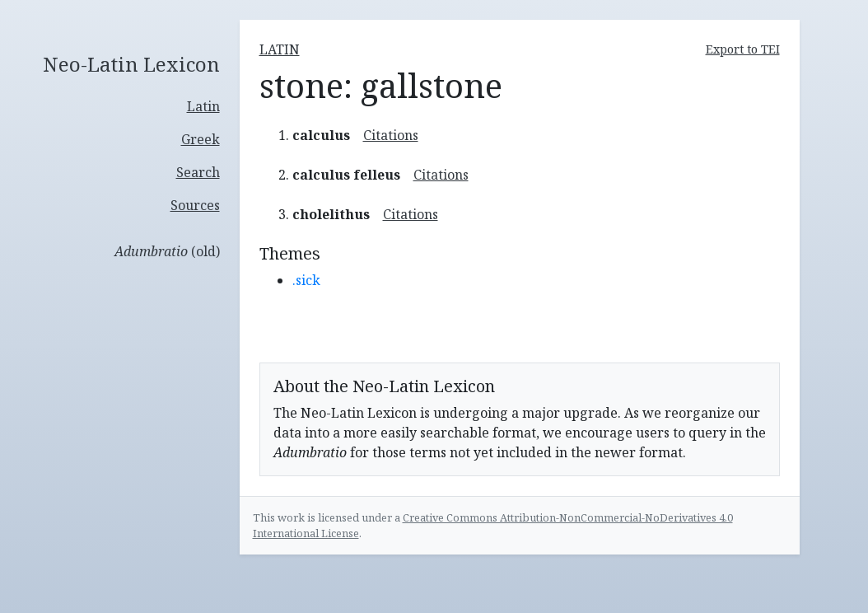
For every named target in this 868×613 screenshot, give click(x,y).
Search (198, 172)
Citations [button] (391, 135)
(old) (167, 251)
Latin (203, 106)
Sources (195, 205)
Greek (201, 139)
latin (280, 49)
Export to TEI (743, 49)
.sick (306, 280)
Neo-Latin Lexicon (131, 65)
